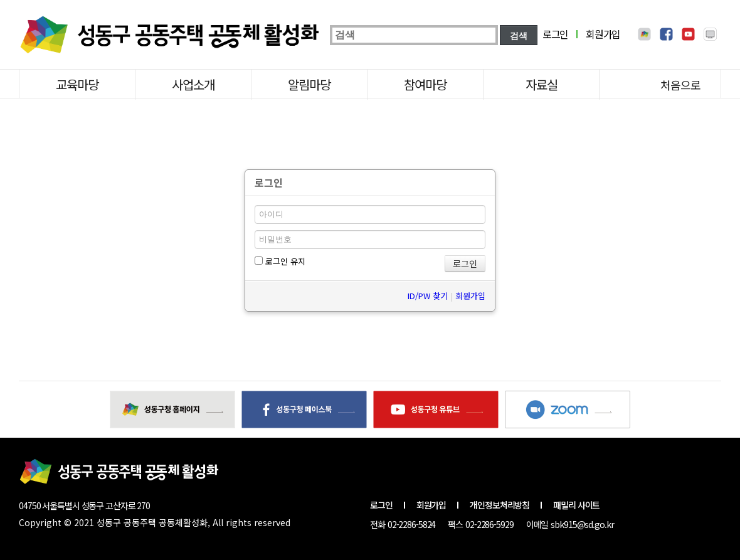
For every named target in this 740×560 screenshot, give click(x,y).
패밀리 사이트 (576, 505)
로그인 (555, 34)
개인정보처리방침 (499, 505)
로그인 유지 (280, 261)
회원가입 (603, 34)
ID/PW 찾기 (428, 296)
